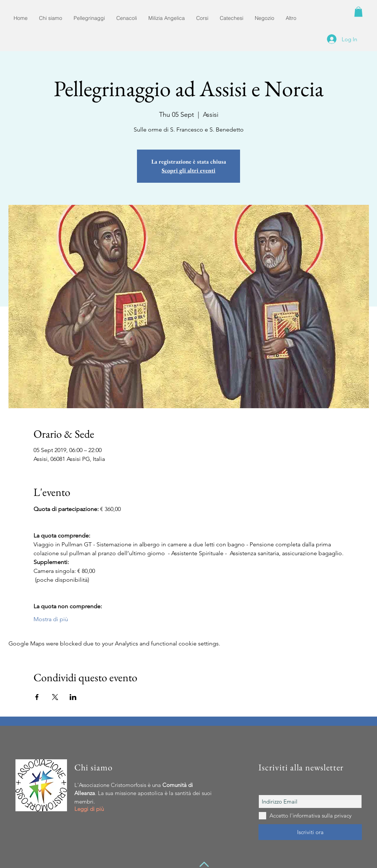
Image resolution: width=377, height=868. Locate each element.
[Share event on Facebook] (37, 697)
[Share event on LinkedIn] (73, 697)
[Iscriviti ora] (310, 832)
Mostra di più (51, 619)
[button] (358, 12)
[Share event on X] (55, 697)
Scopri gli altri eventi (188, 170)
